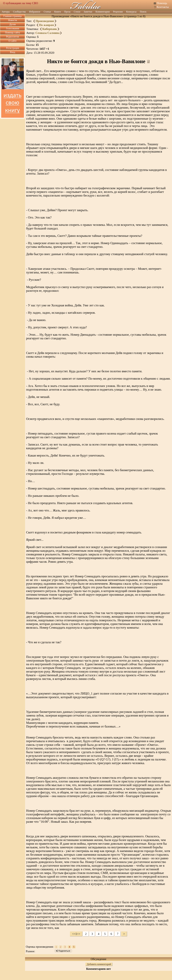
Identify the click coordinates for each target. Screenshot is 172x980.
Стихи (77, 12)
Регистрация (13, 48)
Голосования (13, 28)
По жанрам (46, 25)
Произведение (45, 21)
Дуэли (13, 24)
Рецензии (118, 12)
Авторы (6, 12)
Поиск (143, 12)
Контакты (163, 7)
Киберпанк (50, 29)
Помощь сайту (13, 33)
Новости (13, 20)
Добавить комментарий (99, 964)
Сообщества (19, 12)
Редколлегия (13, 37)
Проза (67, 12)
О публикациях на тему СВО (21, 3)
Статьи (47, 12)
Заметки (88, 12)
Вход (13, 52)
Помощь (162, 3)
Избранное (35, 12)
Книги (58, 12)
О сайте (13, 41)
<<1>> (76, 934)
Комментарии (103, 12)
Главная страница (13, 16)
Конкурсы (131, 12)
